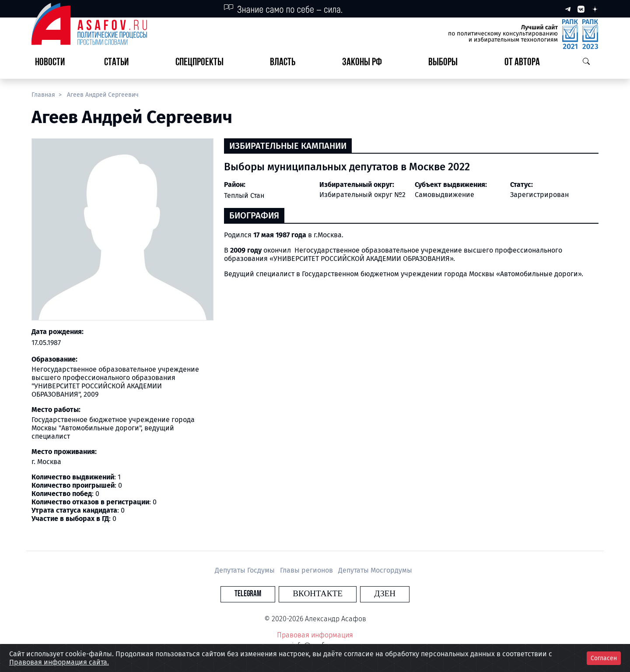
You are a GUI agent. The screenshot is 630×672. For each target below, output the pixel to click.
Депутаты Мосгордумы (375, 570)
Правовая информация (315, 635)
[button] (120, 63)
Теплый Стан (244, 195)
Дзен (368, 594)
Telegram (264, 594)
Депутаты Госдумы (246, 570)
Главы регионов (307, 570)
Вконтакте (318, 594)
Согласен (604, 658)
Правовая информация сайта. (59, 662)
